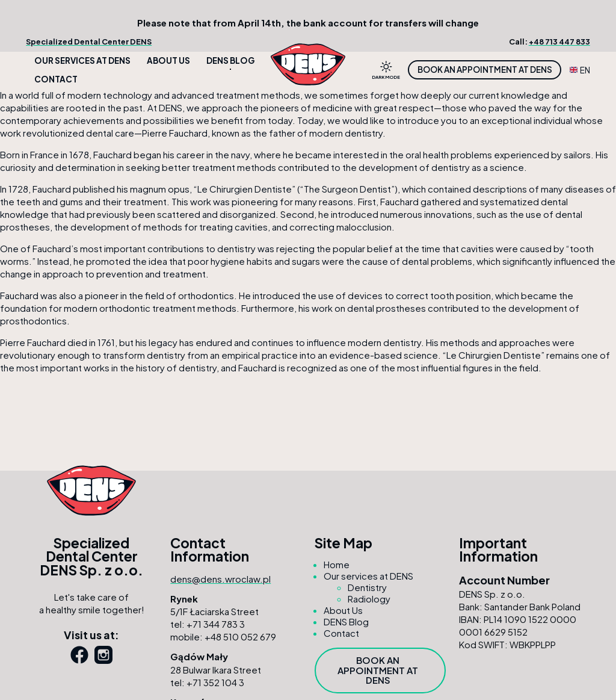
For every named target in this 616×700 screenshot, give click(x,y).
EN (580, 70)
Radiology (369, 599)
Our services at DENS (82, 60)
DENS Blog (230, 60)
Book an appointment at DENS (485, 70)
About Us (168, 60)
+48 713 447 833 (559, 42)
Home (337, 564)
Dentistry (367, 587)
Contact (56, 79)
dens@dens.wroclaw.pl (220, 579)
